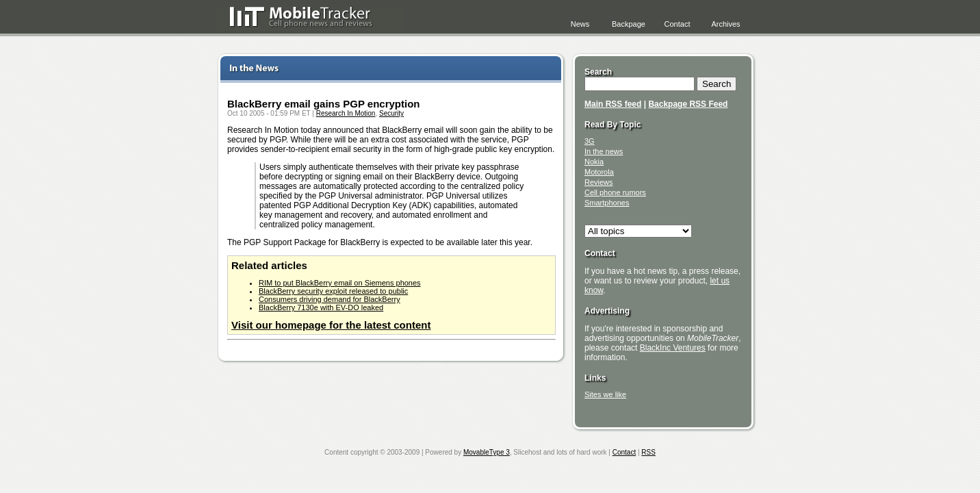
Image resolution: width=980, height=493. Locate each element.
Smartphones (607, 203)
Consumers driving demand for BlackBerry (330, 299)
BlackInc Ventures (673, 348)
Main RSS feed (613, 104)
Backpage (629, 24)
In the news (604, 151)
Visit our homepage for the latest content (331, 325)
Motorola (599, 172)
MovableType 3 (487, 452)
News (580, 24)
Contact (678, 24)
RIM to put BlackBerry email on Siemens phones (340, 283)
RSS (648, 452)
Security (391, 113)
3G (590, 141)
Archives (725, 24)
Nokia (594, 162)
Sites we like (605, 394)
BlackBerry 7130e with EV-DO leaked (321, 307)
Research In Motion (346, 113)
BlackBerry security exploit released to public (333, 291)
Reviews (599, 182)
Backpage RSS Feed (688, 104)
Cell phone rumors (615, 192)
